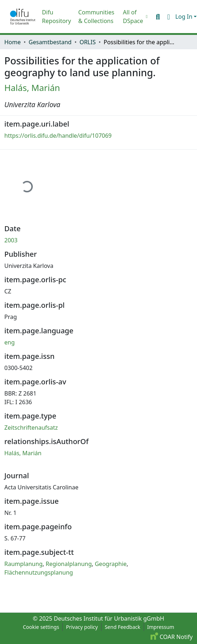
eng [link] (10, 342)
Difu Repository (57, 17)
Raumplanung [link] (23, 564)
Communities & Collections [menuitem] (96, 17)
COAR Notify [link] (172, 637)
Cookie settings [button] (41, 627)
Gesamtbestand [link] (50, 42)
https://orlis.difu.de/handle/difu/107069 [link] (58, 136)
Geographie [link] (111, 564)
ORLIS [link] (88, 42)
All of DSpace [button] (133, 17)
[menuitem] (134, 17)
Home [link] (13, 42)
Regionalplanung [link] (69, 564)
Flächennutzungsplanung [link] (39, 572)
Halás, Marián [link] (32, 88)
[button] (23, 17)
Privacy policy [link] (82, 627)
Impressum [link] (161, 627)
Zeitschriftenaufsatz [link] (31, 428)
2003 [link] (11, 240)
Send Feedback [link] (123, 627)
